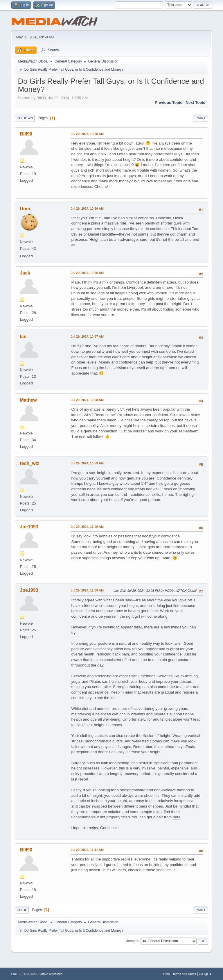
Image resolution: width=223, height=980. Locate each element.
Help (166, 974)
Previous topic (169, 103)
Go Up (22, 910)
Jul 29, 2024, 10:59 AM (87, 463)
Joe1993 (29, 527)
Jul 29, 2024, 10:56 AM (87, 209)
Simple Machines (51, 974)
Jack (25, 273)
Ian (23, 337)
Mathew (28, 400)
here (177, 817)
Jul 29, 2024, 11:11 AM (87, 850)
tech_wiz (29, 463)
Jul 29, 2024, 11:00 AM (87, 527)
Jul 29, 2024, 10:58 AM (87, 400)
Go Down (25, 118)
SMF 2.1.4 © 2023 (24, 974)
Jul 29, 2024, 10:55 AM (87, 134)
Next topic (195, 103)
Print (201, 118)
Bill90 (26, 134)
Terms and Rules (184, 974)
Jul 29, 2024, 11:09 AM (87, 590)
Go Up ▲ (205, 974)
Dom (25, 209)
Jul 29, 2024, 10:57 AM (87, 336)
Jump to (133, 941)
